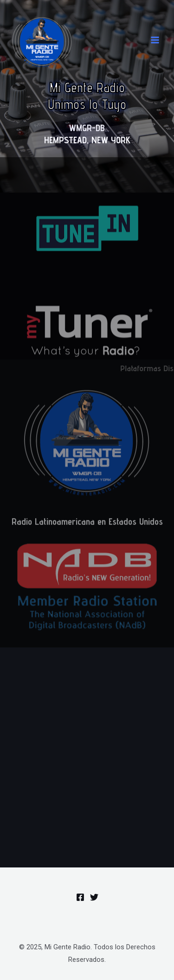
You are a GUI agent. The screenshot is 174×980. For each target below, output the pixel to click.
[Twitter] (94, 897)
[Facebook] (80, 897)
